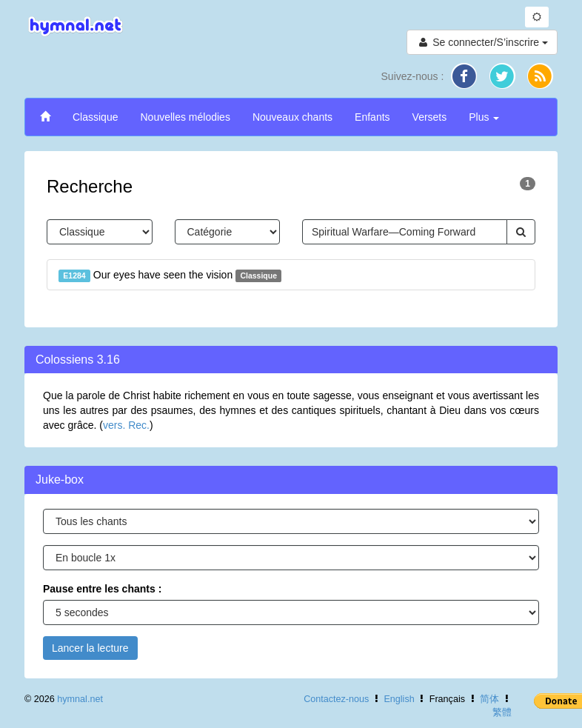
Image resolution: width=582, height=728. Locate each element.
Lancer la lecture (90, 648)
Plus (484, 117)
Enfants (372, 117)
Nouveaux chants (292, 117)
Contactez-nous (336, 699)
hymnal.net (80, 699)
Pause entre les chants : (102, 589)
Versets (430, 117)
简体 (489, 699)
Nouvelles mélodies (185, 117)
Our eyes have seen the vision (170, 275)
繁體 (502, 712)
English (399, 699)
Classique (95, 117)
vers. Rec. (126, 425)
